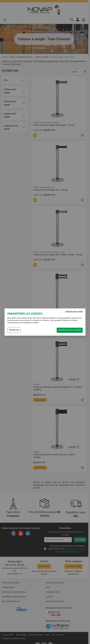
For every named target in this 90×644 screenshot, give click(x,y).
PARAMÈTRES (14, 330)
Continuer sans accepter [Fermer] (74, 311)
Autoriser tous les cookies (70, 330)
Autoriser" (46, 320)
